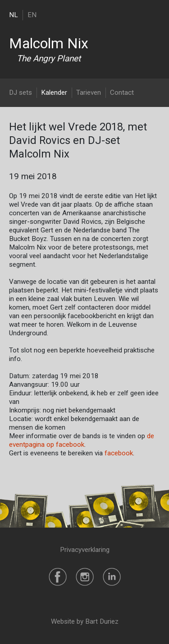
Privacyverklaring (85, 550)
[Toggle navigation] (154, 15)
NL (14, 15)
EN (32, 15)
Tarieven (89, 93)
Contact (122, 93)
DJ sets (21, 93)
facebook (119, 453)
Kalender (54, 93)
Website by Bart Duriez (85, 621)
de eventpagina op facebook (82, 440)
